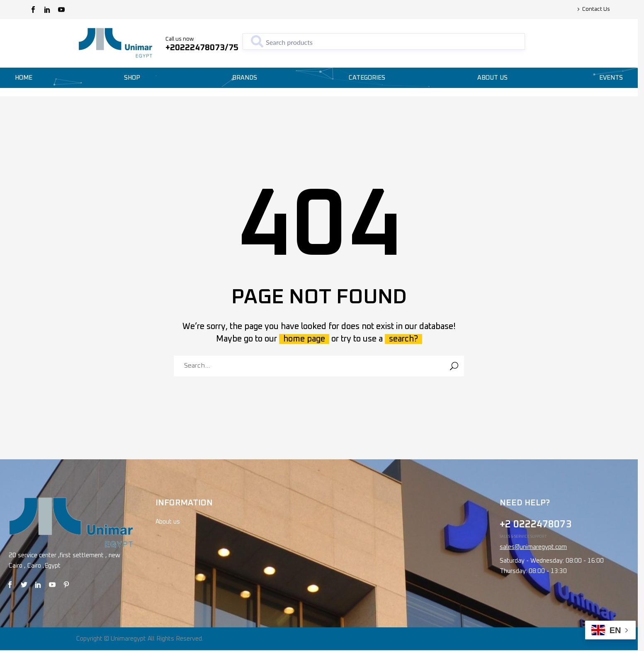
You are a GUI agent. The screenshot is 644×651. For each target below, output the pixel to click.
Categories (367, 78)
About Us (492, 78)
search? (403, 339)
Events (611, 78)
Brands (245, 78)
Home (24, 78)
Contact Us (596, 9)
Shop (132, 78)
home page (304, 339)
